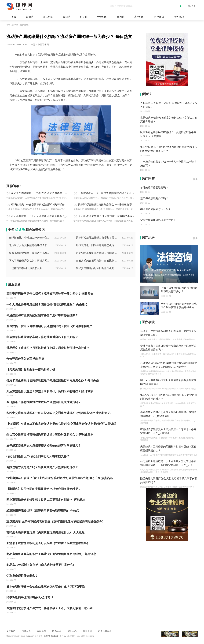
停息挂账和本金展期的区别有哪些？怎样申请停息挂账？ (42, 315)
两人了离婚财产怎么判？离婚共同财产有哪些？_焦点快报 (30, 261)
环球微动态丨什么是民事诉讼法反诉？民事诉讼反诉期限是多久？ (48, 205)
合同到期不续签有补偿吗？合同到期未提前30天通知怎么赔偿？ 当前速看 (97, 253)
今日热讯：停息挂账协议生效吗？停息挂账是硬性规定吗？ (44, 402)
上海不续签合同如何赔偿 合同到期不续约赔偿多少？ (179, 290)
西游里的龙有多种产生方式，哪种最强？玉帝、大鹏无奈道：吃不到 (49, 608)
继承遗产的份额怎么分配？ (156, 209)
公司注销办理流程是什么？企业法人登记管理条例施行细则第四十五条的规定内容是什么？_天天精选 (168, 463)
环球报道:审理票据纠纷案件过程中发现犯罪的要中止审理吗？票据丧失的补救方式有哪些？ (169, 365)
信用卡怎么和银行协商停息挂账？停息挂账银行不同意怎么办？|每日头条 (53, 380)
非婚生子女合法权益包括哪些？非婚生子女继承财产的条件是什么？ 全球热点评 (30, 245)
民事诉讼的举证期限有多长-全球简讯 (30, 597)
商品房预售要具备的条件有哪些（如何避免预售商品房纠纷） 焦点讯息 (51, 554)
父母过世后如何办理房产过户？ (158, 220)
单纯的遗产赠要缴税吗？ (154, 188)
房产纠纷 (139, 17)
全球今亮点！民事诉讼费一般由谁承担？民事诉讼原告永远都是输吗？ (168, 348)
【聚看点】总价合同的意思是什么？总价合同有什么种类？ (44, 489)
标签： (10, 176)
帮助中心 (72, 631)
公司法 (67, 17)
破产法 (15, 25)
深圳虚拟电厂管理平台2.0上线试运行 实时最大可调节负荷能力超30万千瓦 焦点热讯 (60, 478)
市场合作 (26, 631)
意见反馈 (87, 631)
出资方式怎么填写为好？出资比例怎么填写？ (97, 261)
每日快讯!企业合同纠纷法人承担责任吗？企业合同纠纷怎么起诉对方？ (169, 397)
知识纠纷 (48, 17)
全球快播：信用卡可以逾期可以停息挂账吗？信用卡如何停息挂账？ (49, 326)
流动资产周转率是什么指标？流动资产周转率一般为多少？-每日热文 (50, 193)
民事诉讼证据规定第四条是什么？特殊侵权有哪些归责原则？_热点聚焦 (118, 205)
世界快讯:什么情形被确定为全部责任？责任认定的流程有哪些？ (169, 120)
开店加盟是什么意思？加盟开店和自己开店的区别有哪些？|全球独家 (50, 391)
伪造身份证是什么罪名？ (22, 576)
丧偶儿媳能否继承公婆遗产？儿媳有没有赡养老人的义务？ (30, 253)
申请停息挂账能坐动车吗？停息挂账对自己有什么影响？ (42, 337)
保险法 (121, 17)
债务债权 (179, 17)
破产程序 (24, 25)
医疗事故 (159, 17)
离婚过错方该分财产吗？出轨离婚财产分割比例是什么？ (42, 467)
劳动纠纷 (102, 17)
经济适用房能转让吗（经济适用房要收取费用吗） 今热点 (43, 511)
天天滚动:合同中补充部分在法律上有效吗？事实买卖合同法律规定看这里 (119, 216)
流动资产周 (45, 176)
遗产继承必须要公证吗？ (154, 198)
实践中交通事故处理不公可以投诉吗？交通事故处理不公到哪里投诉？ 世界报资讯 (58, 413)
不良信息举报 (105, 631)
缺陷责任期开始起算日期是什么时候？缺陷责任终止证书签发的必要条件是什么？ (97, 268)
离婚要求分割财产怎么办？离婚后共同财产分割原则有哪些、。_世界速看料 (168, 414)
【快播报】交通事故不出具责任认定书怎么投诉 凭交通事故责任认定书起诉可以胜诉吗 (61, 424)
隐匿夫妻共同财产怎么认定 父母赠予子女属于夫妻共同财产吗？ (169, 480)
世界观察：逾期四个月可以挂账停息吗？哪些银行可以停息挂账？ (48, 348)
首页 (14, 17)
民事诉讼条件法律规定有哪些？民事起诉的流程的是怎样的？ (97, 238)
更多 (195, 179)
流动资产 (18, 176)
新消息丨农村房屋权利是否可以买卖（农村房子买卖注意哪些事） (48, 543)
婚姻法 (30, 17)
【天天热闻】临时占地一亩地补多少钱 (31, 370)
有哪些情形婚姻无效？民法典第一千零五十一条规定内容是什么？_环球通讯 (168, 431)
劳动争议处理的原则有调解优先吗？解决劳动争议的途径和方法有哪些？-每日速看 (179, 306)
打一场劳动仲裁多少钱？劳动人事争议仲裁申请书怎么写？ (168, 164)
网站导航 (193, 6)
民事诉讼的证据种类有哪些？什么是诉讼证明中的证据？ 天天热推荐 (168, 134)
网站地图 (41, 631)
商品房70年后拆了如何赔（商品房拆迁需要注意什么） (41, 565)
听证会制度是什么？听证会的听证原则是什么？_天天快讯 (44, 216)
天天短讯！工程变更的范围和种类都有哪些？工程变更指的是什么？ (168, 449)
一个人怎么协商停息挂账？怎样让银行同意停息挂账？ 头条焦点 (47, 305)
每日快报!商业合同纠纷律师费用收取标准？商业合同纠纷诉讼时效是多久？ (169, 149)
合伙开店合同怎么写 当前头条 (25, 359)
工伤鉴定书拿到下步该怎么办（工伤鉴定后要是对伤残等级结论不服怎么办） (30, 268)
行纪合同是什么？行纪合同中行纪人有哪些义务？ (38, 456)
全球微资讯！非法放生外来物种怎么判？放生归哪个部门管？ (30, 238)
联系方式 (57, 631)
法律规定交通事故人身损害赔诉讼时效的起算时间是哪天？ (44, 446)
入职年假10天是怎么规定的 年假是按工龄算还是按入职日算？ (169, 105)
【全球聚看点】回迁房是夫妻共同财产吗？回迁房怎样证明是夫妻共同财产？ (121, 193)
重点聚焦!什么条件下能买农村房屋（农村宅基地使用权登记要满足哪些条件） (56, 521)
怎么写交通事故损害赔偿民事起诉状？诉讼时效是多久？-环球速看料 (50, 435)
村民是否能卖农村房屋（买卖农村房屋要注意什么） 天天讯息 (46, 532)
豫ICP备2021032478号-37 (55, 636)
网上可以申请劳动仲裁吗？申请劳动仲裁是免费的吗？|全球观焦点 (168, 382)
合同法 (84, 17)
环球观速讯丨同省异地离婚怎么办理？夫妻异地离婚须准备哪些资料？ (97, 245)
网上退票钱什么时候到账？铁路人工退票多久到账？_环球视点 (46, 500)
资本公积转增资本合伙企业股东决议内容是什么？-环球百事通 (46, 587)
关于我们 (11, 631)
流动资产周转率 (31, 176)
